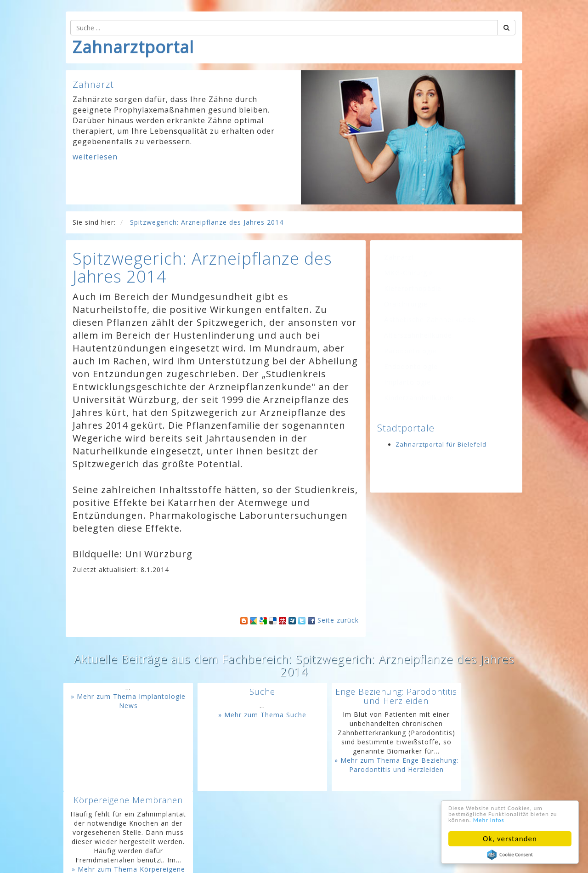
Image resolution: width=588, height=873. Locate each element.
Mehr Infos (534, 819)
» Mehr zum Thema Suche (233, 715)
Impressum (237, 859)
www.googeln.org (408, 845)
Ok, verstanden (510, 839)
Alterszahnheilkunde (418, 335)
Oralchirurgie (406, 304)
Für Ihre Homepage (392, 859)
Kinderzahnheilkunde (419, 398)
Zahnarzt (399, 257)
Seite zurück (338, 620)
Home (172, 859)
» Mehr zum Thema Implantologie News (119, 701)
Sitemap (340, 859)
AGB (315, 859)
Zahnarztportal (133, 47)
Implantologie (407, 382)
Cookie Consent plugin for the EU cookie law (510, 855)
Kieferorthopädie (413, 288)
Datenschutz (281, 859)
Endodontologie (411, 366)
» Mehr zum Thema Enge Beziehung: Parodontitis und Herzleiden (348, 797)
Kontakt (200, 859)
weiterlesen (95, 157)
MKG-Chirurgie (409, 273)
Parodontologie (410, 351)
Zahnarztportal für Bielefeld (441, 444)
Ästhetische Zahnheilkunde (430, 320)
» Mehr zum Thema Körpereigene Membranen (463, 792)
